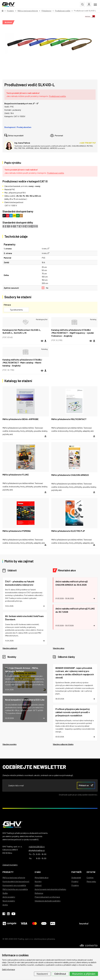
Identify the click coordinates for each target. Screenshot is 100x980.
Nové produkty (9, 901)
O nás (38, 872)
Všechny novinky (9, 744)
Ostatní (91, 872)
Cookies (90, 877)
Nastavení (42, 974)
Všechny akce (59, 648)
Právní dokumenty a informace (47, 897)
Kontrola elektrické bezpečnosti (16, 881)
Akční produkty (9, 897)
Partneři (76, 872)
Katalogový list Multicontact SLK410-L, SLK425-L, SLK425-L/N (22, 331)
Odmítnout (60, 974)
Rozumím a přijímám (84, 974)
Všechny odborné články (63, 744)
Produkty (8, 872)
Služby (5, 893)
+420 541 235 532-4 (37, 847)
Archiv (5, 905)
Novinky (12, 657)
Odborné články (66, 657)
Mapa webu (91, 881)
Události (12, 570)
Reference (39, 893)
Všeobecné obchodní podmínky (48, 901)
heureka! (84, 923)
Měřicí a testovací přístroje (14, 877)
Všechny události (10, 648)
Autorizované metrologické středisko (50, 889)
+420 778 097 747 (88, 143)
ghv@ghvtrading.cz (37, 850)
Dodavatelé (76, 877)
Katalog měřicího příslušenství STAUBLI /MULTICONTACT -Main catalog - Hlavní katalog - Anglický (22, 363)
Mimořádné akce (67, 570)
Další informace (8, 969)
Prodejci (75, 881)
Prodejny (75, 885)
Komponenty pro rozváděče (14, 885)
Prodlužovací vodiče (57, 96)
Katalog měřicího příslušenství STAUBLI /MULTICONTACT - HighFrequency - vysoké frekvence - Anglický (73, 333)
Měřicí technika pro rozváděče (15, 889)
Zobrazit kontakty (10, 865)
